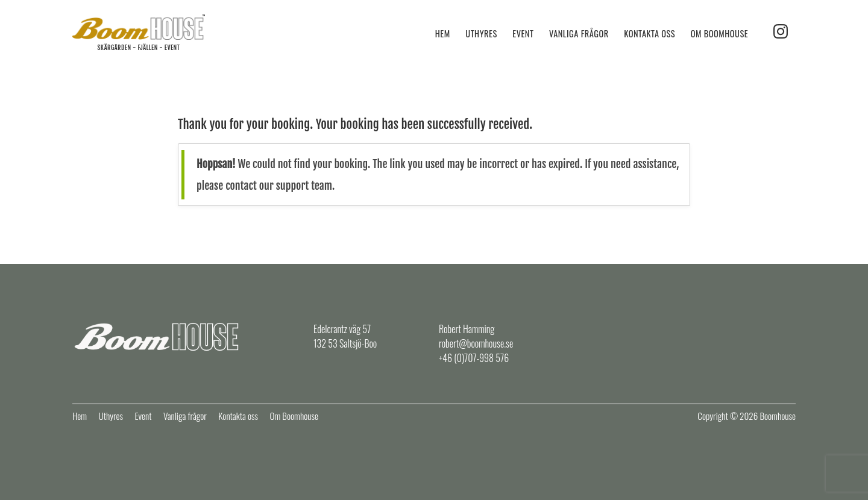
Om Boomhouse (719, 33)
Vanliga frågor (579, 33)
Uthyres (481, 33)
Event (523, 33)
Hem (443, 33)
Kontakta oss (649, 33)
